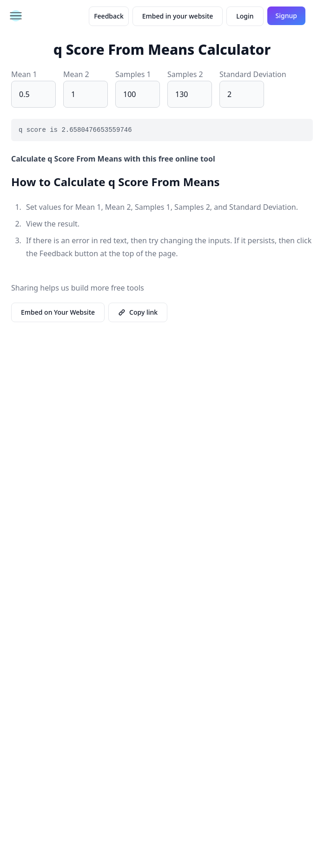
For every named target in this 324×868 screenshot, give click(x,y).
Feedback (109, 16)
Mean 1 (24, 74)
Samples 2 (185, 74)
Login (245, 16)
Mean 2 (76, 74)
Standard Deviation (253, 74)
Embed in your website (178, 16)
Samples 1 (133, 74)
